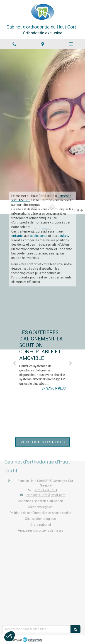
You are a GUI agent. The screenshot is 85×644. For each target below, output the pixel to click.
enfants (17, 202)
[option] (42, 124)
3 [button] (82, 210)
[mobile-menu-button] (71, 44)
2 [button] (78, 210)
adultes (63, 202)
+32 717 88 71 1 (46, 483)
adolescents (39, 202)
